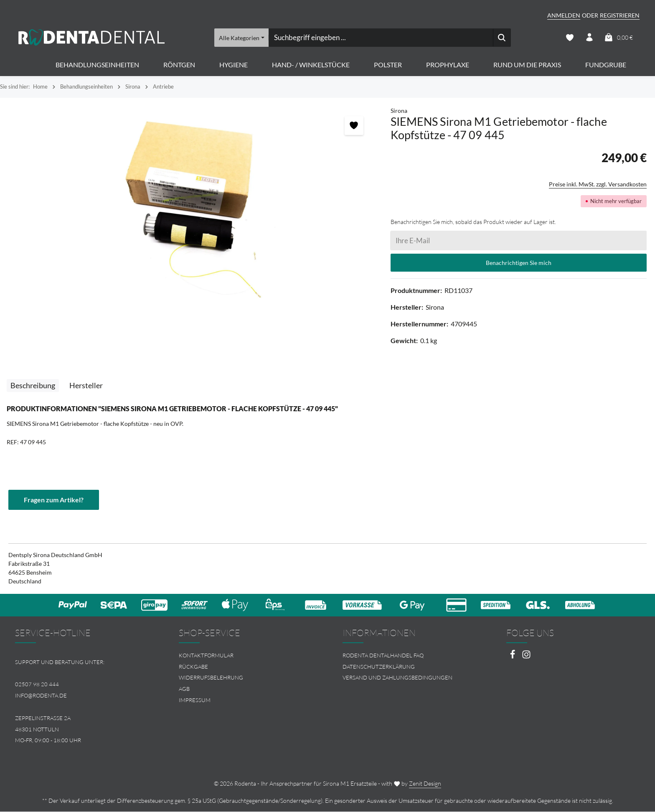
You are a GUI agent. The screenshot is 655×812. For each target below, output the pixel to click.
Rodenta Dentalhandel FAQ (383, 656)
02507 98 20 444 (37, 685)
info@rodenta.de (41, 696)
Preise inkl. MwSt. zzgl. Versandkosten (598, 185)
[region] (191, 209)
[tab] (33, 386)
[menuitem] (246, 656)
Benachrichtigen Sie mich (519, 263)
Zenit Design (425, 784)
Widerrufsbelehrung (211, 678)
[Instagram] (526, 657)
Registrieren (620, 15)
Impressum (195, 700)
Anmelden (564, 15)
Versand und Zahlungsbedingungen (397, 678)
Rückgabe (193, 667)
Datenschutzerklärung (379, 667)
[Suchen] (502, 38)
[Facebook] (513, 657)
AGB (184, 689)
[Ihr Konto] (589, 38)
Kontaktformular (206, 656)
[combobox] (381, 38)
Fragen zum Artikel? (54, 500)
